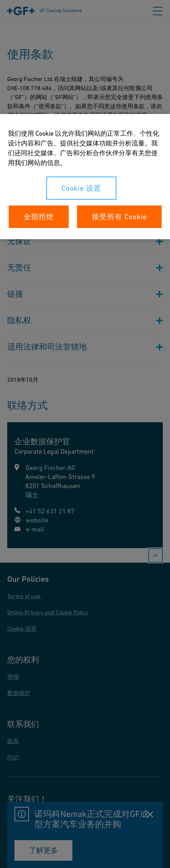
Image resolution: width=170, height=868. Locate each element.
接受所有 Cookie (119, 217)
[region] (85, 177)
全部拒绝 (39, 217)
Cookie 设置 (81, 188)
